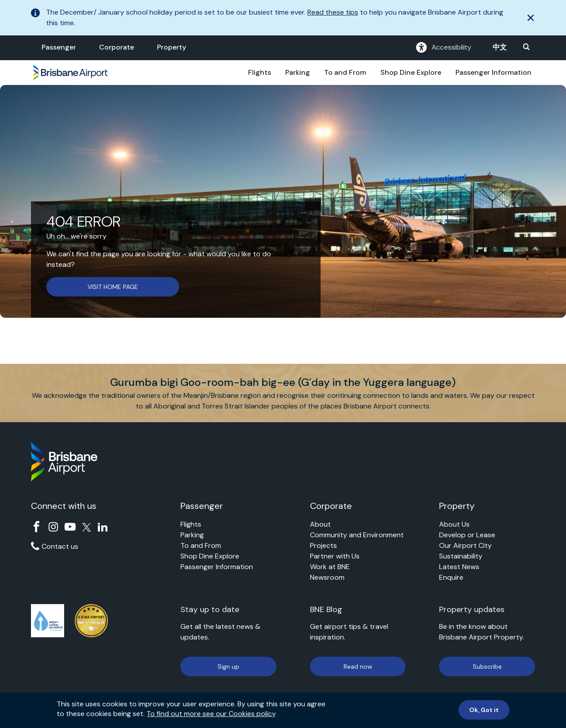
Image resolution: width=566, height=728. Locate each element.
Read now (358, 666)
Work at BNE (330, 567)
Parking (298, 72)
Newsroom (327, 577)
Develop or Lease (467, 535)
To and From (345, 72)
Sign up (228, 666)
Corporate (117, 47)
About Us (454, 524)
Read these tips (333, 12)
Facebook (36, 527)
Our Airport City (465, 545)
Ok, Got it (484, 713)
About (320, 524)
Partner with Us (335, 556)
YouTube (70, 527)
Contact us (60, 546)
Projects (323, 545)
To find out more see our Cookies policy (211, 717)
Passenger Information (493, 72)
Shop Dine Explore (411, 72)
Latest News (459, 567)
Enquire (451, 577)
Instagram (53, 527)
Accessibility (444, 47)
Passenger (59, 47)
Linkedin (103, 527)
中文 (500, 47)
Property (172, 47)
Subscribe (487, 666)
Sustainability (461, 556)
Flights (260, 72)
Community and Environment (357, 535)
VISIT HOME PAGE (113, 287)
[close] (531, 18)
